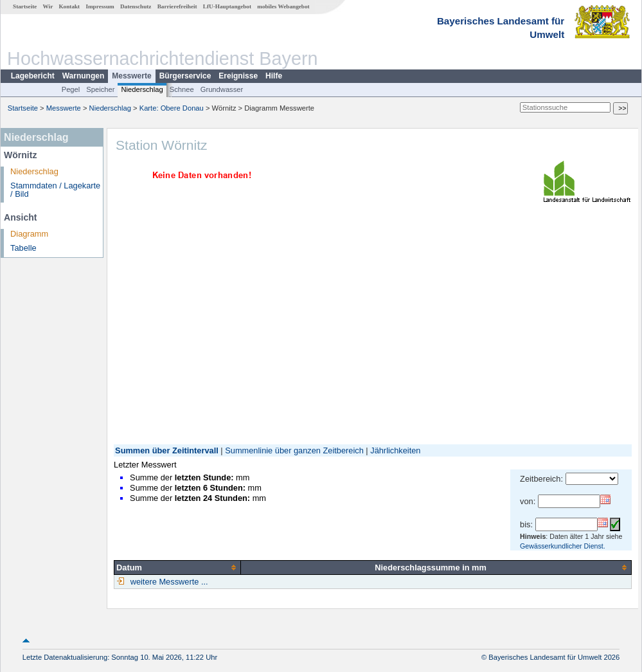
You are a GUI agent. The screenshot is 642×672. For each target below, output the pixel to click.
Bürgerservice (185, 76)
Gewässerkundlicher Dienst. (563, 546)
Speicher (100, 89)
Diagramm (29, 234)
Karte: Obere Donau (172, 108)
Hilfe (274, 76)
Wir (48, 6)
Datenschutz (136, 6)
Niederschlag (142, 89)
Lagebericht (33, 76)
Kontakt (69, 6)
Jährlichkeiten (395, 450)
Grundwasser (222, 89)
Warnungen (84, 76)
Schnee (182, 89)
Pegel (71, 89)
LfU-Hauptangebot (227, 6)
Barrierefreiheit (177, 6)
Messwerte (131, 76)
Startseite (25, 6)
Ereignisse (238, 76)
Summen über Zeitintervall (167, 450)
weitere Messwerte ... (168, 582)
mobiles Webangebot (283, 6)
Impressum (100, 6)
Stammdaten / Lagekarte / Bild (55, 190)
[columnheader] (178, 567)
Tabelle (23, 248)
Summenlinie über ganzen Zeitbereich (294, 450)
